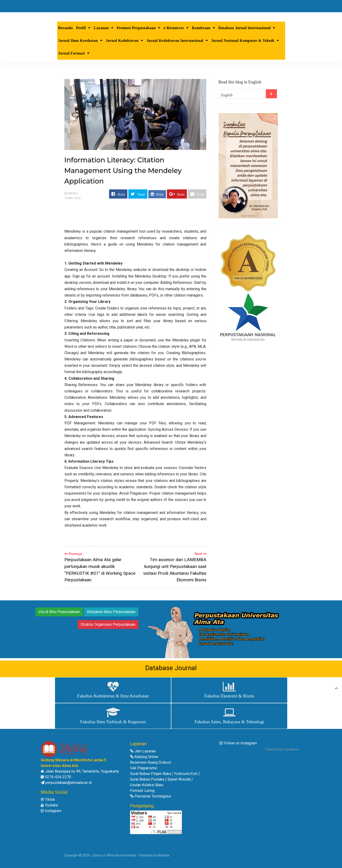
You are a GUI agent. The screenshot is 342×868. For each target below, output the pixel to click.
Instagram (51, 811)
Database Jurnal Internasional (247, 28)
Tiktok (48, 800)
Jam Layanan (143, 751)
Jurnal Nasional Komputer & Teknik (245, 41)
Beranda (66, 28)
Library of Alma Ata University (114, 855)
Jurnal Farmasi (74, 53)
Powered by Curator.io (282, 749)
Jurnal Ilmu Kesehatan (80, 41)
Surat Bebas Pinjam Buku (165, 774)
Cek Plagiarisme (143, 768)
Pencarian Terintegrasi (151, 796)
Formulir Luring (142, 791)
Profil (83, 28)
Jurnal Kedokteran (124, 41)
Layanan (104, 28)
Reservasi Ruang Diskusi (151, 762)
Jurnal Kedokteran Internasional (177, 41)
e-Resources (176, 28)
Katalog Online (144, 757)
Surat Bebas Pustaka (161, 779)
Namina (163, 855)
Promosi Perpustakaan (138, 28)
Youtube (49, 805)
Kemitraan (203, 28)
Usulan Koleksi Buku (147, 785)
